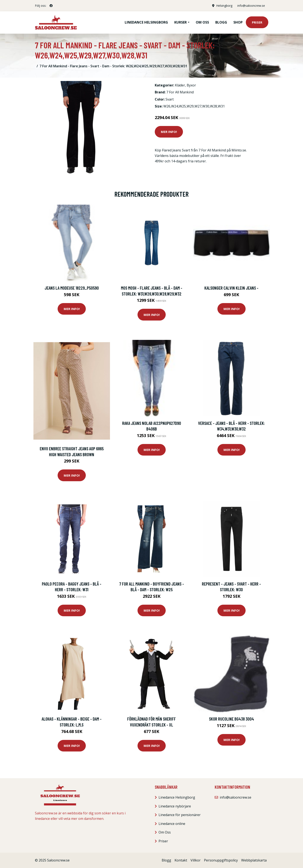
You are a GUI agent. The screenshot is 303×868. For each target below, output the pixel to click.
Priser (257, 22)
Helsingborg (224, 6)
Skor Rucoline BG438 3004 (232, 719)
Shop (238, 22)
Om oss (202, 22)
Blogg (221, 22)
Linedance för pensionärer (180, 815)
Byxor (191, 85)
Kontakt (181, 860)
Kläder (180, 85)
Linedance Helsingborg (146, 22)
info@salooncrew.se (251, 6)
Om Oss (165, 832)
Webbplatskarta (254, 860)
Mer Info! (169, 132)
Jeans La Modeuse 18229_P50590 (72, 288)
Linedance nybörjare (175, 806)
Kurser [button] (181, 22)
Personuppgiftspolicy (221, 860)
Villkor (196, 860)
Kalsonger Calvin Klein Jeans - (231, 288)
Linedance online (172, 824)
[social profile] (51, 6)
